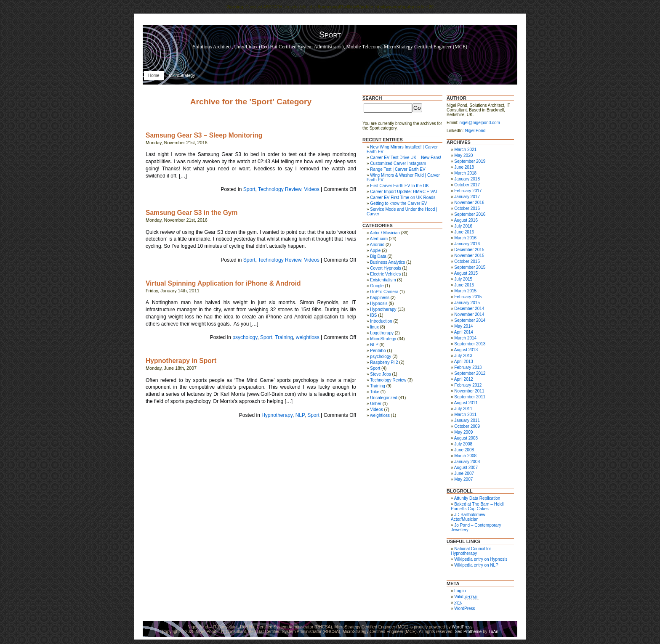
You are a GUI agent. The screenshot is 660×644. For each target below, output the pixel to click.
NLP (300, 415)
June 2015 (464, 285)
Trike (375, 392)
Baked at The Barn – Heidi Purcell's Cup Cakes (477, 506)
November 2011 (469, 391)
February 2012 (468, 385)
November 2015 (469, 256)
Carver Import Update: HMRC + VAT (404, 192)
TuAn (493, 632)
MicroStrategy (182, 76)
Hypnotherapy (277, 415)
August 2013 (466, 350)
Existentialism (383, 280)
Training (284, 337)
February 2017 (468, 191)
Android (377, 245)
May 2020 (463, 155)
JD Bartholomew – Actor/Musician (470, 517)
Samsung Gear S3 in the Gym (192, 213)
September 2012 (470, 373)
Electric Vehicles (385, 274)
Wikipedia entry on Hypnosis (481, 559)
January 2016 (467, 244)
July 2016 (463, 226)
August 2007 (466, 468)
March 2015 (465, 291)
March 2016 (465, 238)
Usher (376, 404)
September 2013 (470, 344)
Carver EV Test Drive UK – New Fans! (406, 158)
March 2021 (465, 150)
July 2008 (463, 444)
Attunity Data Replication (477, 498)
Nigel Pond (475, 131)
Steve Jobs (380, 374)
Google (377, 286)
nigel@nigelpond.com (480, 123)
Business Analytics (387, 262)
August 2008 (466, 438)
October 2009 (467, 426)
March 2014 (465, 338)
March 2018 (465, 173)
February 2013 (468, 367)
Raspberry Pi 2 (384, 362)
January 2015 (467, 303)
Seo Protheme (468, 632)
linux (374, 327)
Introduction (381, 321)
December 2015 (469, 250)
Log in (460, 591)
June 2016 (464, 232)
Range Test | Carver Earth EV (398, 169)
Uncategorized (383, 398)
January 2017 (467, 197)
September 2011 (470, 397)
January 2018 (467, 179)
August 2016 (466, 220)
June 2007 (464, 473)
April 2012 (464, 379)
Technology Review (280, 189)
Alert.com (379, 239)
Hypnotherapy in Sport (181, 361)
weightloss (308, 337)
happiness (380, 298)
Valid (466, 597)
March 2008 (465, 456)
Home (154, 76)
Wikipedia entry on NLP (476, 565)
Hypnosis (379, 303)
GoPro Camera (384, 292)
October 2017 (467, 185)
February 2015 (468, 297)
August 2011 (466, 403)
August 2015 (466, 273)
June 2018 (464, 167)
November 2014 (469, 314)
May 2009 (463, 432)
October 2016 (467, 208)
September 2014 (470, 320)
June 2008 (464, 450)
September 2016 (470, 214)
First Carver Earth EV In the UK (399, 186)
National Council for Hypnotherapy (471, 551)
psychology (245, 337)
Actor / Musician (385, 233)
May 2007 (463, 479)
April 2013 (464, 362)
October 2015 (467, 261)
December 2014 (469, 309)
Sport (249, 189)
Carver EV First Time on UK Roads (403, 197)
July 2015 (463, 279)
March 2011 (465, 415)
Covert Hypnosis (385, 268)
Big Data (378, 256)
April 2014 (464, 332)
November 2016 (469, 203)
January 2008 (467, 462)
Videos (311, 189)
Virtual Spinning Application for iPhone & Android (223, 283)
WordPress (464, 608)
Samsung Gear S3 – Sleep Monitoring (204, 135)
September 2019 (470, 161)
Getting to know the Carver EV (398, 203)
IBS (373, 315)
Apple (375, 250)
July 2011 (463, 409)
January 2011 (467, 420)
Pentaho (378, 351)
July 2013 (463, 356)
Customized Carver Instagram (398, 163)
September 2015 (470, 267)
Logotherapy (382, 333)
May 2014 (463, 326)
